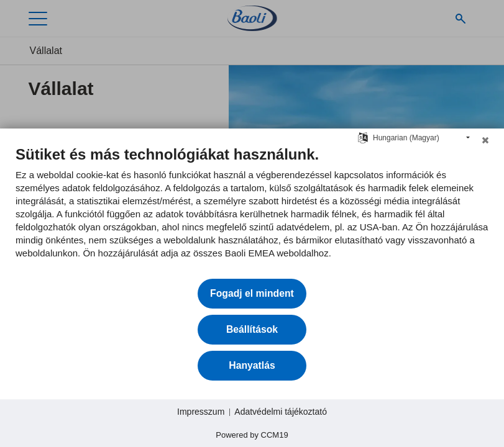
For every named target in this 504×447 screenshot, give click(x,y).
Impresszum (201, 412)
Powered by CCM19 (252, 435)
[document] (252, 211)
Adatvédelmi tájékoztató (281, 412)
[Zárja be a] (485, 143)
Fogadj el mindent (252, 293)
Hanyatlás (252, 365)
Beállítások (252, 329)
